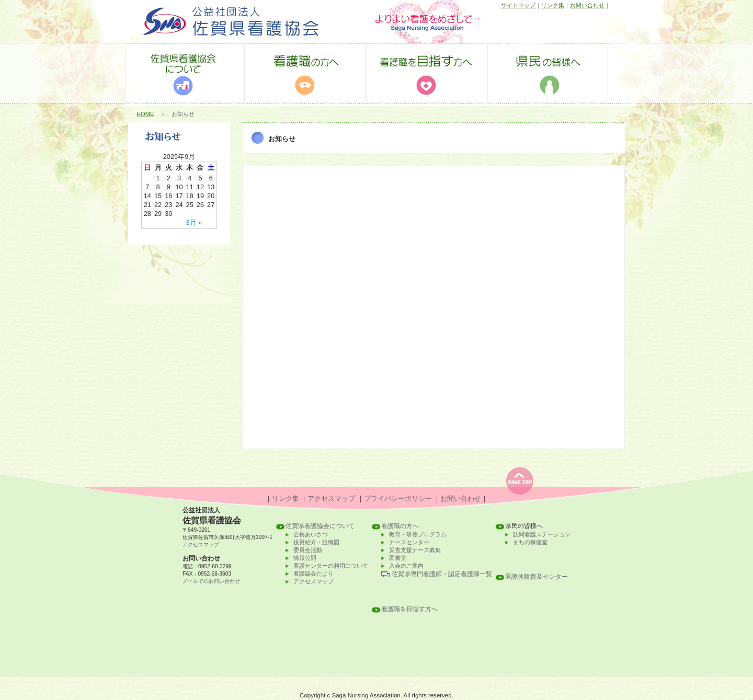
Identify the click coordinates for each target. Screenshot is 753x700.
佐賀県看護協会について (320, 526)
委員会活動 (308, 550)
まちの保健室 (530, 542)
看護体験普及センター (537, 577)
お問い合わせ (587, 5)
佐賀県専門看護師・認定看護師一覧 (442, 574)
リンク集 (553, 5)
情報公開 (305, 558)
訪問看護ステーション (542, 534)
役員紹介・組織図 (316, 542)
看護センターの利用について (331, 566)
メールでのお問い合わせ (211, 581)
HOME (145, 114)
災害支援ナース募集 (415, 550)
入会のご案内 (406, 566)
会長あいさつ (311, 534)
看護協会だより (313, 573)
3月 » (194, 222)
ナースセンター (409, 542)
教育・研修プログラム (418, 534)
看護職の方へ (400, 526)
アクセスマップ (331, 498)
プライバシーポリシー (398, 498)
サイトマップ (518, 5)
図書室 (398, 558)
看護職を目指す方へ (409, 609)
